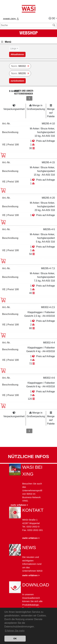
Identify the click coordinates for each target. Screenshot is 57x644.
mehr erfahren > (19, 505)
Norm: (20, 66)
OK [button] (15, 639)
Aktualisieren (17, 54)
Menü (6, 42)
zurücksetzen (17, 81)
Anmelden (11, 19)
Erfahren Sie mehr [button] (15, 631)
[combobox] (14, 49)
